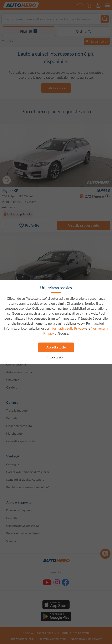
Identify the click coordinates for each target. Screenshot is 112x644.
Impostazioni (56, 357)
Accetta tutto (56, 347)
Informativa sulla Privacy (67, 328)
